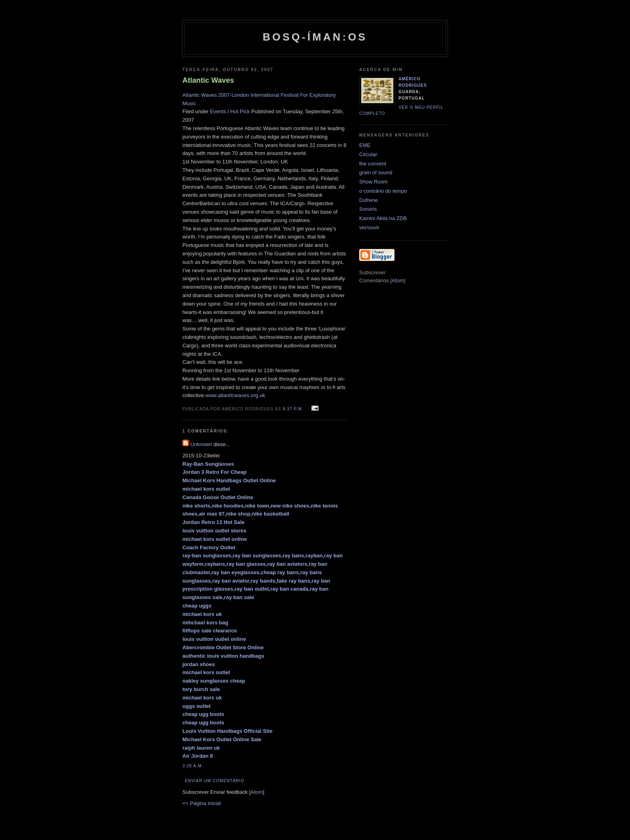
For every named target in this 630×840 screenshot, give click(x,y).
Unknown (201, 444)
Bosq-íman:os (315, 37)
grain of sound (376, 172)
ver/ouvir (369, 227)
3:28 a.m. (193, 766)
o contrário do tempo (383, 191)
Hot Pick (240, 111)
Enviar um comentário (215, 781)
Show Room (373, 182)
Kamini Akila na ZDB (383, 218)
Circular (368, 154)
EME (365, 145)
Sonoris (368, 209)
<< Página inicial (201, 803)
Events (218, 111)
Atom (257, 792)
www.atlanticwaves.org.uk (235, 395)
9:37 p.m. (294, 409)
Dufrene (368, 200)
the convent (373, 164)
